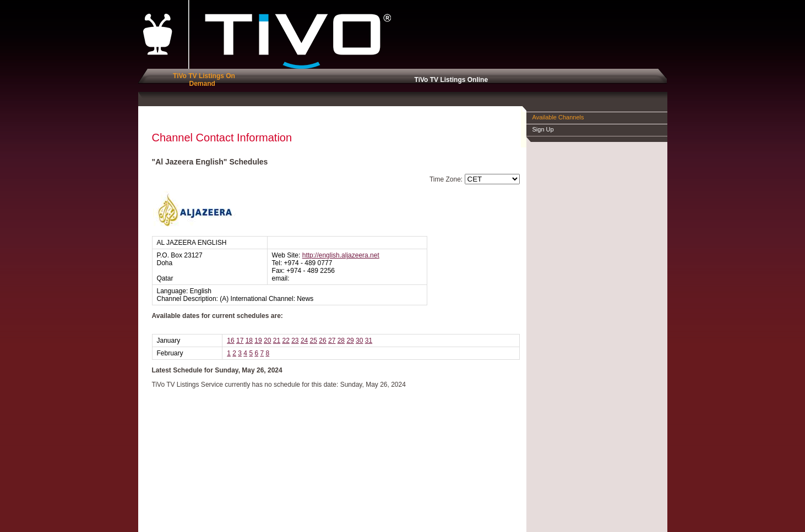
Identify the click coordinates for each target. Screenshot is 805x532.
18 (249, 341)
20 (267, 341)
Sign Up (543, 129)
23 (295, 341)
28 (341, 341)
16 (230, 341)
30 (359, 341)
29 (350, 341)
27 (332, 341)
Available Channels (558, 117)
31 (369, 341)
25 (314, 341)
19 (258, 341)
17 (240, 341)
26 (322, 341)
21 (277, 341)
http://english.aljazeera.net (341, 255)
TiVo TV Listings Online (449, 80)
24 (304, 341)
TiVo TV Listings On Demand (202, 80)
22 (285, 341)
